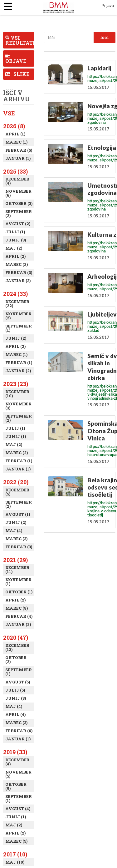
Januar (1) (18, 158)
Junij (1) (16, 436)
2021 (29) (15, 560)
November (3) (18, 406)
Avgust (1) (18, 514)
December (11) (17, 569)
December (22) (17, 304)
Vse (9, 113)
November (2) (18, 316)
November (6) (18, 193)
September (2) (19, 213)
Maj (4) (14, 530)
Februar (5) (19, 150)
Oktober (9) (16, 786)
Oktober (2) (16, 660)
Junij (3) (16, 240)
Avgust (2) (18, 224)
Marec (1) (16, 142)
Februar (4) (19, 616)
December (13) (17, 647)
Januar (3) (18, 281)
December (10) (17, 394)
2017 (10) (15, 854)
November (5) (18, 774)
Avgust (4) (18, 809)
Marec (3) (16, 539)
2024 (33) (15, 294)
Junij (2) (16, 338)
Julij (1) (15, 232)
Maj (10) (15, 862)
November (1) (18, 582)
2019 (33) (15, 752)
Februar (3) (19, 272)
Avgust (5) (18, 682)
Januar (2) (18, 371)
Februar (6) (19, 731)
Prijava (108, 5)
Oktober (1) (19, 592)
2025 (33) (15, 171)
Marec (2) (17, 264)
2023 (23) (16, 384)
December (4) (17, 181)
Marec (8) (17, 608)
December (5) (17, 492)
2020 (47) (16, 637)
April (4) (15, 714)
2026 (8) (14, 126)
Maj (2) (14, 248)
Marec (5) (16, 841)
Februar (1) (19, 363)
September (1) (19, 328)
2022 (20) (16, 482)
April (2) (15, 256)
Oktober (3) (19, 203)
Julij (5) (15, 690)
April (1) (15, 134)
